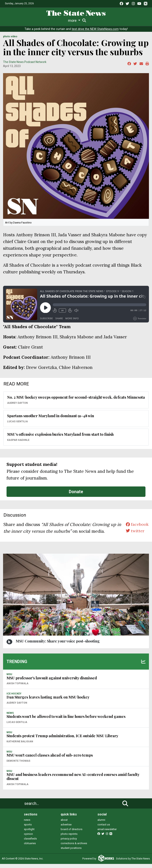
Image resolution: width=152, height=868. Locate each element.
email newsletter (107, 833)
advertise (66, 829)
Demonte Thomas (18, 765)
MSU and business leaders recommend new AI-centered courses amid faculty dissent (73, 781)
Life (20, 20)
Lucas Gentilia (17, 426)
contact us (104, 829)
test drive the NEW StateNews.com (95, 33)
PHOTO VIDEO (10, 41)
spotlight (29, 833)
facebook (137, 529)
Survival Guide (51, 20)
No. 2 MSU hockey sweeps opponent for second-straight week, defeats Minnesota (76, 402)
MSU (9, 678)
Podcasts (95, 20)
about (64, 824)
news (27, 824)
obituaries (30, 847)
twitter (134, 535)
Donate (76, 496)
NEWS (10, 717)
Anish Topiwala (17, 688)
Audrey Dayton (17, 407)
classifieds (30, 843)
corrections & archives (74, 847)
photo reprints (69, 838)
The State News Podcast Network (25, 66)
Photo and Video (118, 20)
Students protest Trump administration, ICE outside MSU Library (62, 740)
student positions (71, 852)
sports (28, 829)
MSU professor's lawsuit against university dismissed (52, 682)
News (10, 20)
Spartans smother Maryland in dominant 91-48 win (51, 420)
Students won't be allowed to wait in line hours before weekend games (66, 721)
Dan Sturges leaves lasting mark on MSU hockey (48, 701)
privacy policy (69, 843)
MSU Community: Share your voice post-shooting (58, 645)
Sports (32, 20)
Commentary (75, 20)
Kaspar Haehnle (18, 444)
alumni (101, 824)
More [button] (137, 20)
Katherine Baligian (20, 746)
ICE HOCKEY (14, 698)
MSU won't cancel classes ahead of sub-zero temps (50, 759)
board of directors (72, 833)
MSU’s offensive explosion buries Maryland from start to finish (60, 439)
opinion (28, 838)
